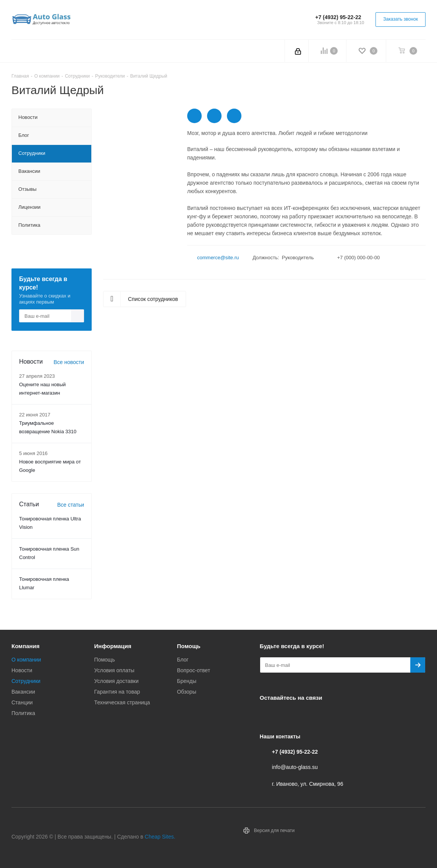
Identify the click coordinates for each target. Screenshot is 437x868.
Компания (26, 646)
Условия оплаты (114, 670)
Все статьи (71, 505)
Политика (23, 713)
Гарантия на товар (117, 692)
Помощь (105, 660)
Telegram (286, 715)
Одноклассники (306, 715)
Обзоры (187, 692)
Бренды (187, 681)
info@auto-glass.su (295, 767)
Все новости (69, 362)
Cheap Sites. (160, 837)
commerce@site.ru (218, 258)
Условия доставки (117, 681)
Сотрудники (26, 681)
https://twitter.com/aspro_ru (194, 116)
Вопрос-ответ (193, 670)
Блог (183, 660)
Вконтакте (267, 715)
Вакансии (23, 692)
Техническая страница (122, 702)
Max (325, 715)
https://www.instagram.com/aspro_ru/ (234, 116)
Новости (22, 670)
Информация (113, 646)
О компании (26, 660)
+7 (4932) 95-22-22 (338, 17)
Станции (22, 702)
